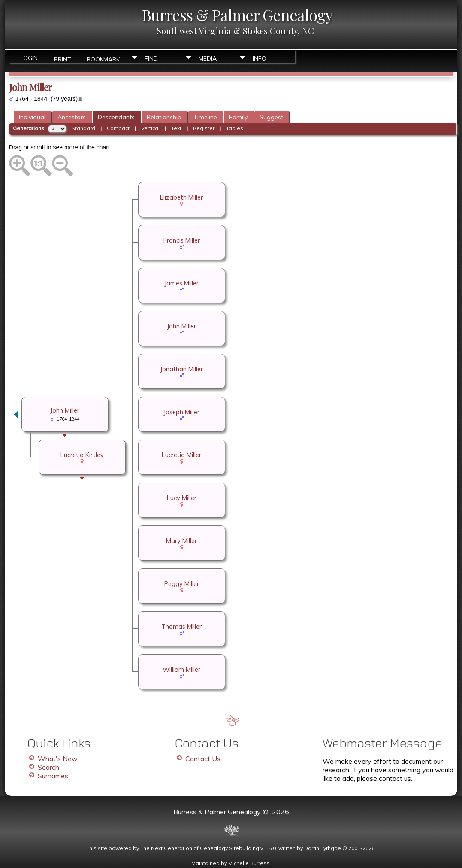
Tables (235, 128)
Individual (32, 117)
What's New (58, 759)
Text (176, 128)
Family (238, 117)
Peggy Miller (182, 584)
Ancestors (72, 117)
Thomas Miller (181, 627)
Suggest (271, 117)
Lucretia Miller (181, 455)
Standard (83, 128)
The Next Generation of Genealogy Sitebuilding (200, 848)
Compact (118, 128)
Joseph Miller (181, 412)
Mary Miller (181, 541)
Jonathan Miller (181, 369)
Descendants (116, 117)
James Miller (181, 283)
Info (260, 58)
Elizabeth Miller (181, 197)
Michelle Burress (249, 863)
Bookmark (103, 59)
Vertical (150, 128)
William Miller (181, 669)
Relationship (164, 117)
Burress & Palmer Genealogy (237, 15)
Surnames (53, 776)
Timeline (205, 117)
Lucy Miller (182, 498)
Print (63, 59)
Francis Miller (182, 240)
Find (151, 58)
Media (208, 58)
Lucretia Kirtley (82, 455)
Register (204, 128)
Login (29, 58)
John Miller (181, 326)
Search (48, 767)
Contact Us (203, 759)
